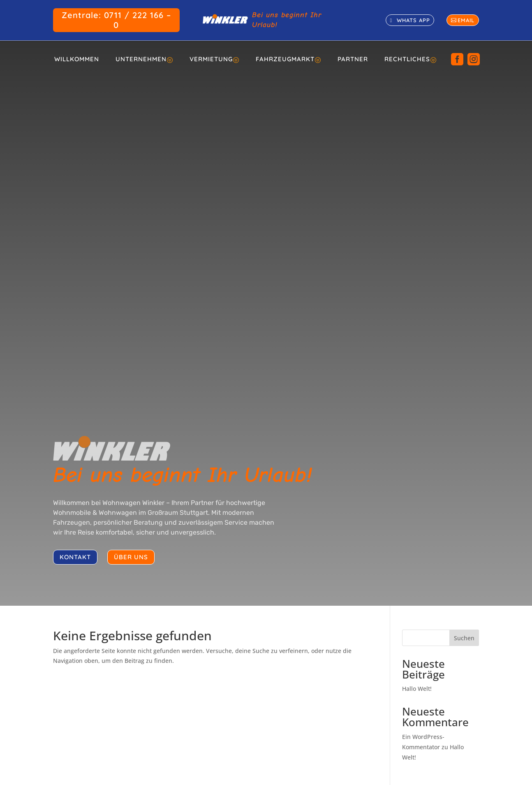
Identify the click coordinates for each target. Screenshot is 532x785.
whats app (413, 20)
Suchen (464, 638)
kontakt (75, 557)
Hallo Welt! (417, 689)
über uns (131, 557)
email (466, 20)
